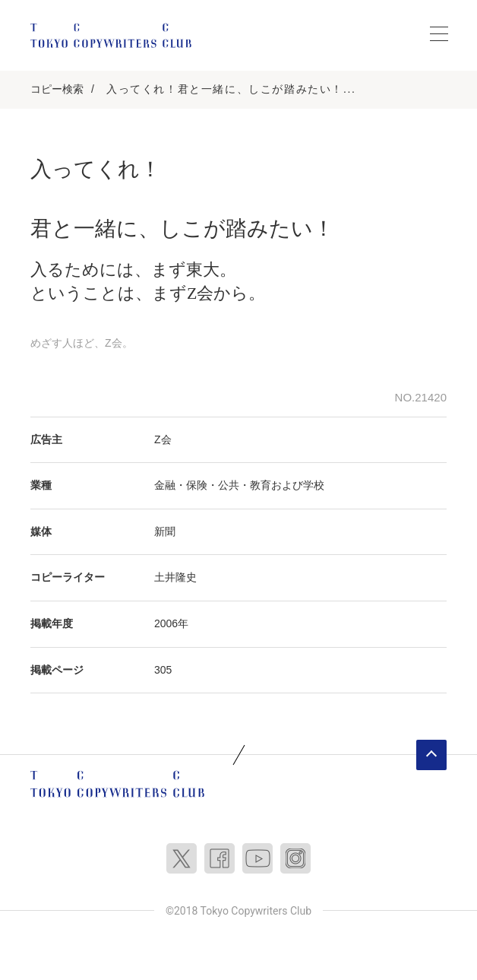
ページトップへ (431, 755)
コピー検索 (57, 89)
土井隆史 (175, 577)
